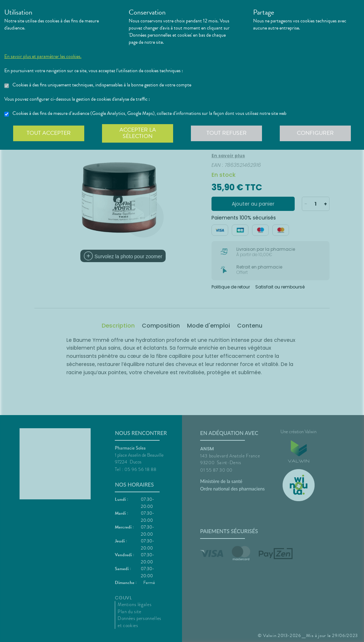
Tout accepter (49, 133)
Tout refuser (227, 133)
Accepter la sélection (138, 133)
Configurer (315, 133)
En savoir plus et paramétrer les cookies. (43, 57)
